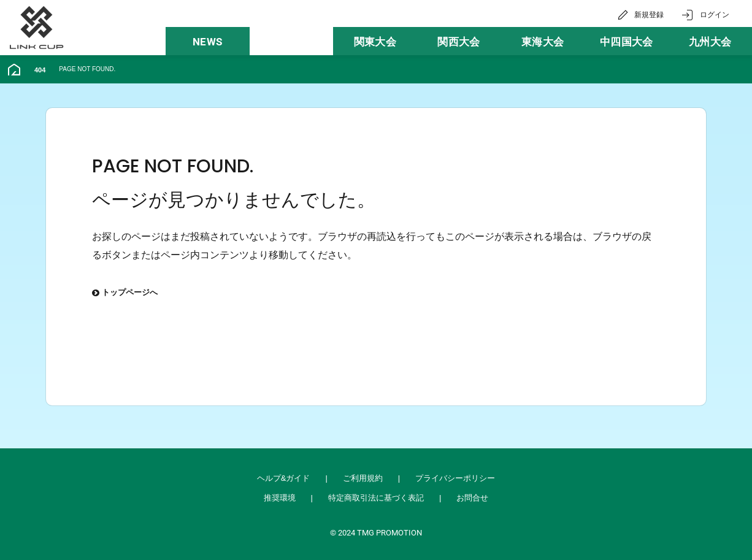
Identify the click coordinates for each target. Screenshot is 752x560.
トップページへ (125, 293)
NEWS (207, 42)
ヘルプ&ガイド (284, 478)
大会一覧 (291, 42)
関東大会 (375, 42)
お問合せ (472, 498)
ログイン (715, 15)
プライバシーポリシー (455, 478)
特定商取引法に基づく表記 (376, 498)
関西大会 (458, 42)
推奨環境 (280, 498)
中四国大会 (627, 42)
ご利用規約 (363, 478)
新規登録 (649, 15)
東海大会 (543, 42)
